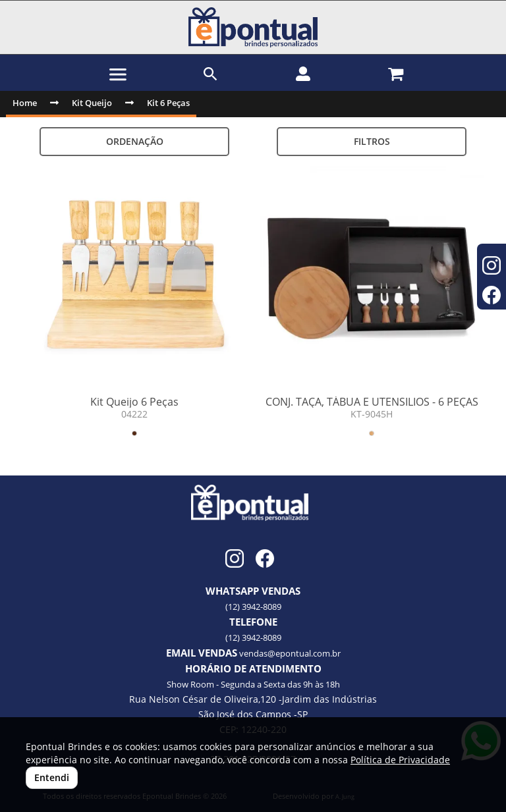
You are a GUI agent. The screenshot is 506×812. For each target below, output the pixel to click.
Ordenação (135, 141)
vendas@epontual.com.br (290, 653)
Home (25, 103)
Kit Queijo (92, 103)
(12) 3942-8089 (253, 607)
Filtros (372, 141)
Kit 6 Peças (168, 103)
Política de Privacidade (400, 760)
